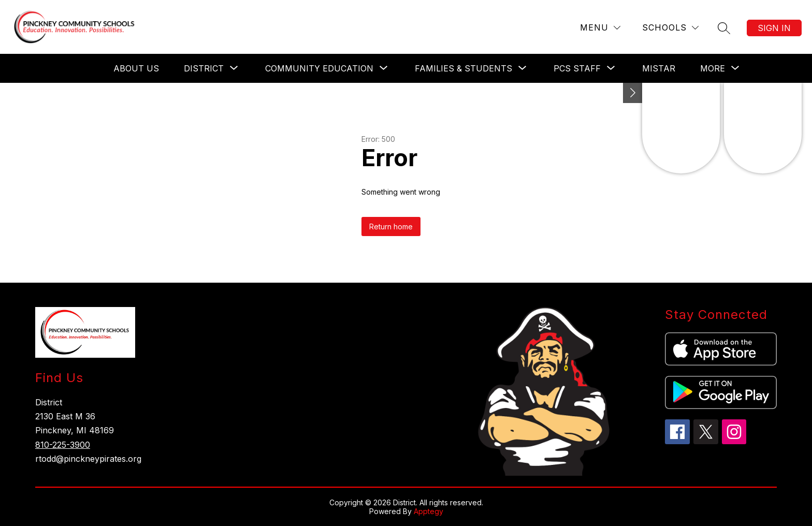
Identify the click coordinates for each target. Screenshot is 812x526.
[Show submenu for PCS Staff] (577, 68)
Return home (391, 227)
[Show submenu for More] (713, 68)
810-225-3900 (63, 445)
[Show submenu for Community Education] (319, 68)
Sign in (774, 28)
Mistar (659, 68)
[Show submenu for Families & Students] (463, 68)
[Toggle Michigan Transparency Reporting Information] (633, 93)
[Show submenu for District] (204, 68)
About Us (136, 68)
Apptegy (429, 511)
